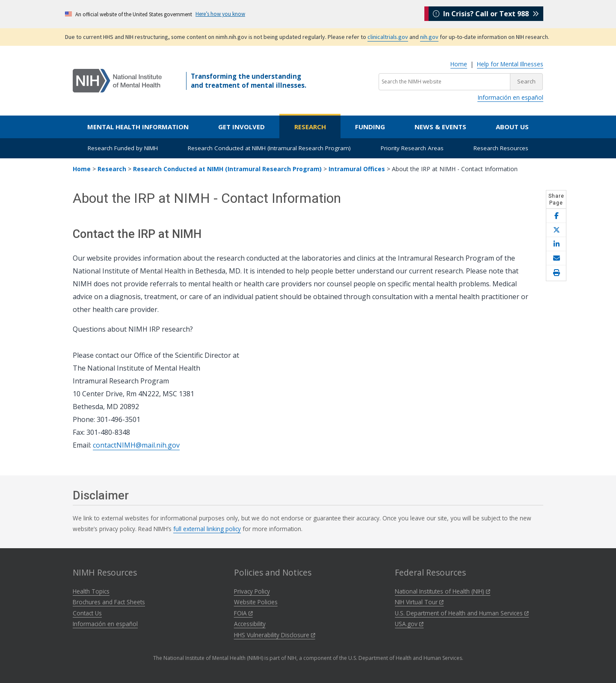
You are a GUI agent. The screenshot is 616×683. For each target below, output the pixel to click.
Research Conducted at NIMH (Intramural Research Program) (269, 148)
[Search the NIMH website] (444, 82)
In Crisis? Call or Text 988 (486, 14)
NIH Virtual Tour (419, 602)
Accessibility (250, 624)
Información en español (510, 97)
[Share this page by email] (556, 258)
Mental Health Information (138, 127)
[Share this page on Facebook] (556, 216)
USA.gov (409, 624)
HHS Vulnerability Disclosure (275, 635)
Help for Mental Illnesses (510, 64)
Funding (370, 127)
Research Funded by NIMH (123, 148)
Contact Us (87, 613)
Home (459, 64)
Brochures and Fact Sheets (109, 602)
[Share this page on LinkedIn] (556, 244)
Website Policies (256, 602)
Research (310, 127)
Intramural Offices (357, 169)
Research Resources (501, 148)
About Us (512, 127)
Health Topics (91, 591)
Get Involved (241, 127)
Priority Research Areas (412, 148)
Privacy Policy (252, 591)
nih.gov (429, 37)
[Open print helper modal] (556, 273)
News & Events (440, 127)
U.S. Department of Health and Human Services (462, 613)
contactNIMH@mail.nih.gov (136, 445)
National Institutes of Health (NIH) (443, 591)
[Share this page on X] (556, 230)
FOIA (243, 613)
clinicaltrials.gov (388, 37)
